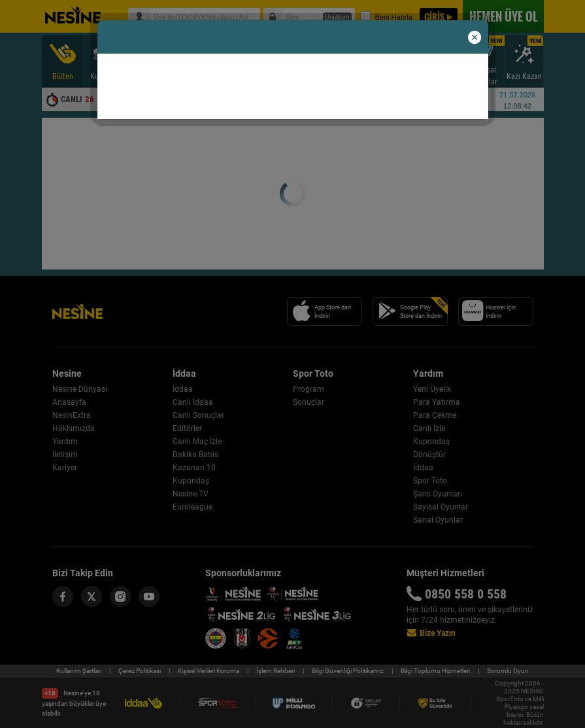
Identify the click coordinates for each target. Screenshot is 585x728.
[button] (475, 38)
